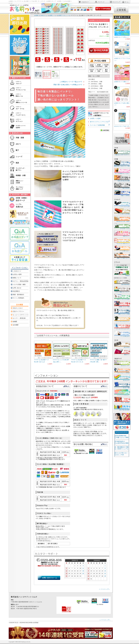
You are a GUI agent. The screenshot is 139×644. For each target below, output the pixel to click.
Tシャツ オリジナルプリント (122, 319)
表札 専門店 (122, 345)
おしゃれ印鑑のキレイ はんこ (122, 171)
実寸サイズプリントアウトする (99, 122)
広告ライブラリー (18, 311)
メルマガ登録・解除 (19, 284)
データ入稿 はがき (122, 334)
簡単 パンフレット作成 (122, 312)
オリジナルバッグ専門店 (122, 370)
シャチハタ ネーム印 (122, 204)
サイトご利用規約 (18, 298)
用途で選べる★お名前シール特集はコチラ (68, 85)
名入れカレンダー (122, 363)
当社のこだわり (18, 308)
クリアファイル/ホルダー (122, 393)
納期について (17, 278)
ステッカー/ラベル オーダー (122, 326)
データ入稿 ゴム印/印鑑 (122, 211)
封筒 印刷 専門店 (122, 282)
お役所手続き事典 (122, 442)
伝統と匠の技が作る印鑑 (122, 178)
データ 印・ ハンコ (122, 226)
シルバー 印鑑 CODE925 (122, 186)
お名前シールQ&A (95, 118)
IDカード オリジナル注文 (122, 297)
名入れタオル (122, 378)
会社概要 (16, 325)
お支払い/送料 (17, 274)
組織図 (15, 322)
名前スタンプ (122, 233)
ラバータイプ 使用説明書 (97, 125)
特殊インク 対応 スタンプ (122, 256)
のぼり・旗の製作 (122, 400)
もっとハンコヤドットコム (21, 315)
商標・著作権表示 (18, 295)
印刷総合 (122, 270)
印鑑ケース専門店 (122, 193)
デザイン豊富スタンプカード (122, 289)
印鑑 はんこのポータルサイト (122, 152)
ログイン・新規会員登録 (21, 281)
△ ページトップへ (104, 589)
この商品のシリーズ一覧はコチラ (71, 82)
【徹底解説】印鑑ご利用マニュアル (122, 448)
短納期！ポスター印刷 (122, 304)
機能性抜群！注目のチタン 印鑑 (122, 163)
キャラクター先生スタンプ (122, 241)
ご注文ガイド (17, 271)
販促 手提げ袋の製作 (122, 407)
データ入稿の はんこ (122, 248)
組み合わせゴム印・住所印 (122, 219)
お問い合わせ (17, 288)
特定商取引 (16, 291)
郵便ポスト (122, 352)
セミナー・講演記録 (19, 318)
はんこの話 (122, 454)
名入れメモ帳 (122, 385)
